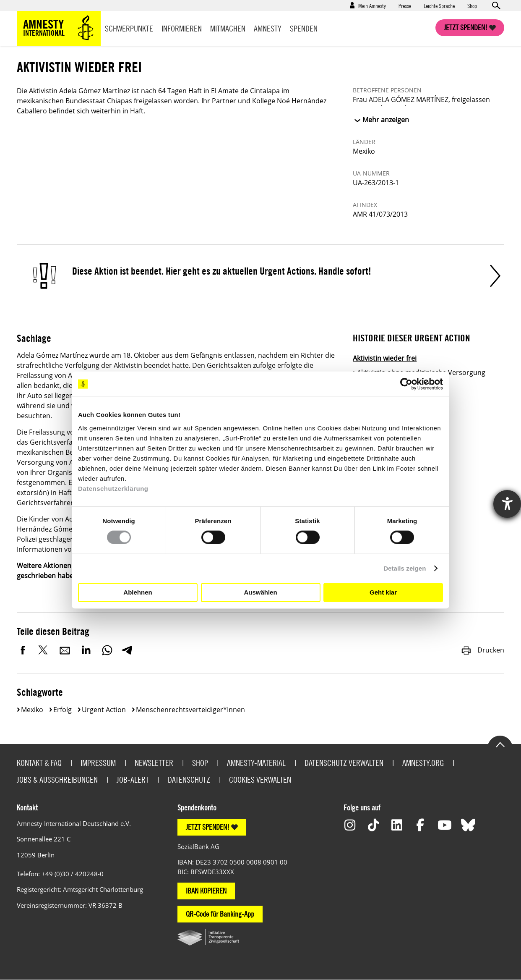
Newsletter (154, 763)
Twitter (44, 650)
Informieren (182, 28)
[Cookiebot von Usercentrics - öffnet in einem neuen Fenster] (406, 384)
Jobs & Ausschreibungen (57, 780)
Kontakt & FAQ (39, 763)
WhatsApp (107, 650)
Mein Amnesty (372, 5)
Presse (405, 5)
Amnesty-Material (256, 763)
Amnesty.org (423, 763)
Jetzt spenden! (466, 28)
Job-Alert (133, 780)
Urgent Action (104, 710)
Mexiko (32, 710)
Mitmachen (228, 28)
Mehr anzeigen (386, 120)
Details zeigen (405, 568)
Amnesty (268, 28)
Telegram (127, 650)
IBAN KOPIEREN (206, 891)
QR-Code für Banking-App (220, 914)
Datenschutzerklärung (113, 488)
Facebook (23, 650)
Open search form (496, 5)
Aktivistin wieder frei (385, 358)
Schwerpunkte (129, 28)
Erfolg (63, 710)
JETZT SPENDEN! (208, 827)
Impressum (98, 763)
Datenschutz (189, 780)
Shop (472, 5)
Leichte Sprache (439, 5)
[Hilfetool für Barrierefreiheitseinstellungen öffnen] (507, 504)
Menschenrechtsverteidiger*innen (190, 710)
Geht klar (383, 592)
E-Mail (65, 650)
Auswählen (260, 592)
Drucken (482, 650)
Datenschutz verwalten (344, 763)
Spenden (304, 28)
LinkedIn (86, 650)
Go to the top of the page (500, 744)
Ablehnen (138, 592)
